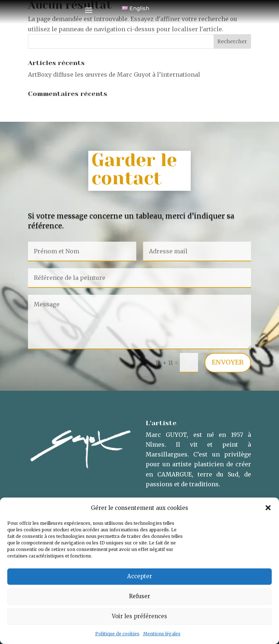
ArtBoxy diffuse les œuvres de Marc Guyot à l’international (114, 75)
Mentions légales (162, 634)
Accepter (139, 576)
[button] (268, 508)
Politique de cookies (117, 634)
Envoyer (228, 362)
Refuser (139, 596)
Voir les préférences (139, 616)
